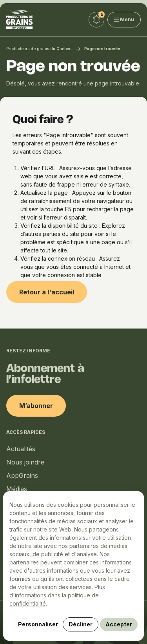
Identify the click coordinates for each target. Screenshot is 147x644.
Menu (124, 19)
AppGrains (22, 475)
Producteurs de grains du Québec (39, 49)
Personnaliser (38, 624)
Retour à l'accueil (47, 292)
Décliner (81, 624)
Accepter (119, 624)
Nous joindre (25, 462)
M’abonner (36, 406)
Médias (17, 489)
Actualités (21, 449)
